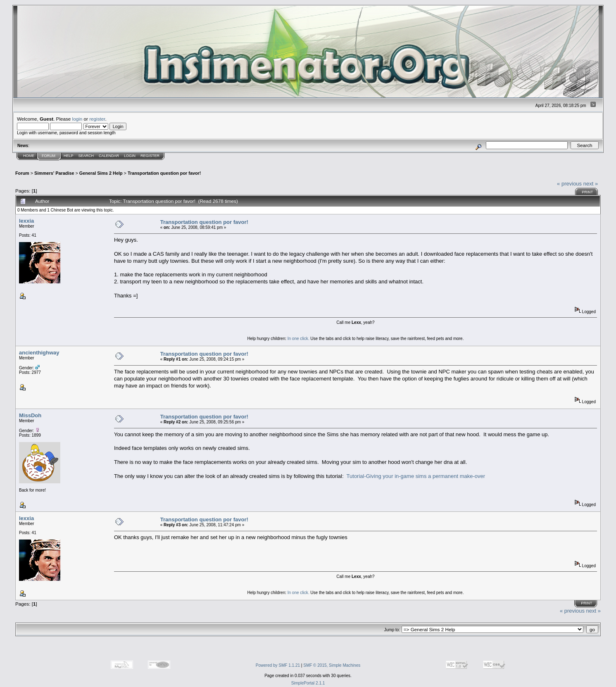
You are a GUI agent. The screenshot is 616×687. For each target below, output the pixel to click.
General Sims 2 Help (101, 173)
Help (69, 156)
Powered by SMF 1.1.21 (278, 665)
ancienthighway (39, 353)
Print (587, 192)
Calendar (109, 156)
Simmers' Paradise (54, 173)
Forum (49, 156)
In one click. (298, 339)
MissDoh (30, 415)
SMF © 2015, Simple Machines (332, 665)
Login (130, 156)
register (97, 119)
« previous (569, 184)
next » (591, 184)
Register (150, 156)
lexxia (26, 221)
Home (29, 156)
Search (86, 156)
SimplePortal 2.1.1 (308, 683)
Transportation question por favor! (164, 173)
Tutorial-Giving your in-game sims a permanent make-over (416, 476)
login (77, 119)
